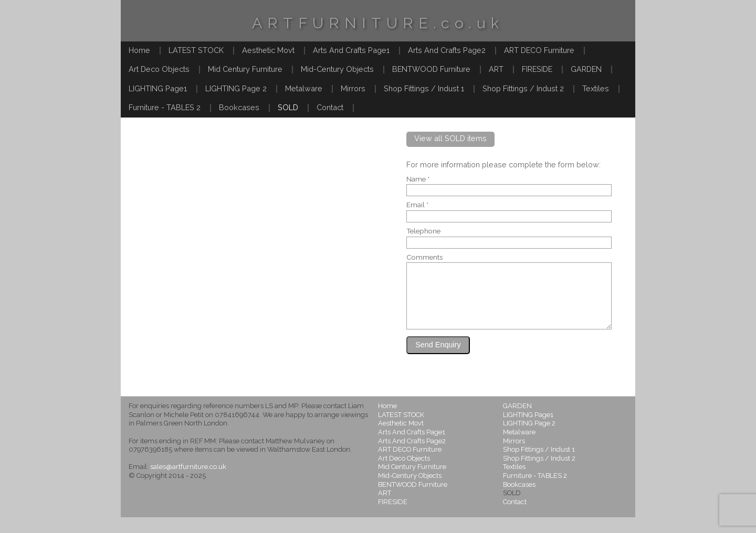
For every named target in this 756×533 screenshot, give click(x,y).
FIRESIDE (537, 69)
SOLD (288, 107)
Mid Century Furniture (245, 69)
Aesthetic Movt (268, 50)
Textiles (596, 88)
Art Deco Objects (159, 69)
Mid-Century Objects (337, 69)
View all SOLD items (450, 138)
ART (496, 69)
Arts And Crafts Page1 (351, 50)
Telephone (423, 231)
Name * (418, 179)
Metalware (304, 88)
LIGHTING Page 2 (236, 88)
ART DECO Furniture (539, 50)
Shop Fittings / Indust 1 (424, 88)
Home (139, 50)
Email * (417, 205)
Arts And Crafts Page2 (447, 50)
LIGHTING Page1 (158, 88)
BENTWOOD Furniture (431, 69)
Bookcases (239, 107)
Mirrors (353, 88)
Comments (424, 258)
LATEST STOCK (196, 50)
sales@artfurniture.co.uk (188, 482)
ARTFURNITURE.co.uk (378, 23)
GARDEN (586, 69)
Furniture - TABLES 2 (165, 107)
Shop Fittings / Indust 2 (523, 88)
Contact (330, 107)
